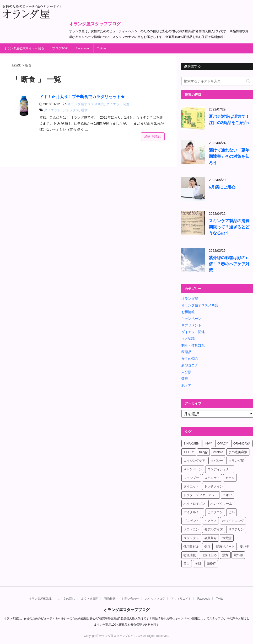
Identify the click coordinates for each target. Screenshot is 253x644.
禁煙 (185, 379)
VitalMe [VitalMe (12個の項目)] (218, 452)
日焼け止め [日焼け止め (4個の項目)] (209, 555)
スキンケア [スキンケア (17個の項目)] (212, 478)
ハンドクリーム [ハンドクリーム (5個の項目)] (221, 504)
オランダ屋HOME (40, 599)
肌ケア (186, 385)
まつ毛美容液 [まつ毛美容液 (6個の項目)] (238, 452)
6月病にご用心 (222, 187)
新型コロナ (190, 365)
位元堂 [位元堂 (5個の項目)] (227, 538)
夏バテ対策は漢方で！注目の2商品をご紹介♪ (229, 120)
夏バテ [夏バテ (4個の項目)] (245, 547)
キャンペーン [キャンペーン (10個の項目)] (193, 469)
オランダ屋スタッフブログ (95, 24)
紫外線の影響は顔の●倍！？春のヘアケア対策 (229, 264)
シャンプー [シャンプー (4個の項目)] (191, 478)
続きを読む (153, 136)
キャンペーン (191, 319)
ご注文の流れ (66, 599)
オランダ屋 (190, 298)
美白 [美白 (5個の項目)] (187, 564)
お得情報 (188, 312)
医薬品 (186, 352)
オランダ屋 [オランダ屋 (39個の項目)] (236, 461)
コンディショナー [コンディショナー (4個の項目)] (220, 469)
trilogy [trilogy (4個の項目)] (203, 452)
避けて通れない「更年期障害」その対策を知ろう (229, 156)
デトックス (71, 110)
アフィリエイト (181, 599)
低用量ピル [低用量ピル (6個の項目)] (191, 547)
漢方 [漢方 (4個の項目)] (225, 555)
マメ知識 (188, 339)
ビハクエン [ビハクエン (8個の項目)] (215, 512)
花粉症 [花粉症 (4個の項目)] (211, 564)
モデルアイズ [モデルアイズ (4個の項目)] (214, 529)
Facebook (83, 48)
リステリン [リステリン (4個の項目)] (236, 529)
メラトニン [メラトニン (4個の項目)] (191, 529)
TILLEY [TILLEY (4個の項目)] (189, 452)
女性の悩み (190, 359)
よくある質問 (90, 599)
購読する (192, 66)
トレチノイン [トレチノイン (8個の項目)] (214, 486)
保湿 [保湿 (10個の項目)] (207, 547)
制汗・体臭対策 (193, 345)
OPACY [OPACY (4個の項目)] (223, 443)
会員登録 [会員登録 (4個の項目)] (210, 538)
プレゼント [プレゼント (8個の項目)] (191, 521)
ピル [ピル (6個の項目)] (231, 512)
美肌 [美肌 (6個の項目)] (198, 564)
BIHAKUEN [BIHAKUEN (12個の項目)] (191, 443)
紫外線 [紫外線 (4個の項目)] (238, 555)
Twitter (102, 48)
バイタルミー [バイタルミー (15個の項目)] (193, 512)
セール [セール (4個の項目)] (230, 478)
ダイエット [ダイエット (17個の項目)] (191, 486)
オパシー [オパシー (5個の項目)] (217, 461)
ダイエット (52, 110)
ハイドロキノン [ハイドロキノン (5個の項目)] (194, 504)
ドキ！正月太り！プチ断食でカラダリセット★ (82, 97)
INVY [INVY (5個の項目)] (208, 443)
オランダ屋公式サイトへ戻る (24, 48)
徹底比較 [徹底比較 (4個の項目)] (190, 555)
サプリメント (191, 325)
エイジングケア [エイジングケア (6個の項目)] (194, 461)
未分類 (186, 372)
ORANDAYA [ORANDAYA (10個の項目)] (242, 443)
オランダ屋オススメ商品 (86, 104)
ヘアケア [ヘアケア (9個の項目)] (210, 521)
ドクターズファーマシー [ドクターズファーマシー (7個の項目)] (201, 495)
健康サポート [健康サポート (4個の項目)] (225, 547)
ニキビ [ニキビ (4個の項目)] (228, 495)
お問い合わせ (130, 599)
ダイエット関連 (118, 104)
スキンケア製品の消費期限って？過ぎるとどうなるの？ (229, 227)
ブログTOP (60, 48)
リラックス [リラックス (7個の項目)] (191, 538)
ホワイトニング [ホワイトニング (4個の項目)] (233, 521)
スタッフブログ (155, 599)
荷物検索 (110, 599)
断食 (84, 110)
